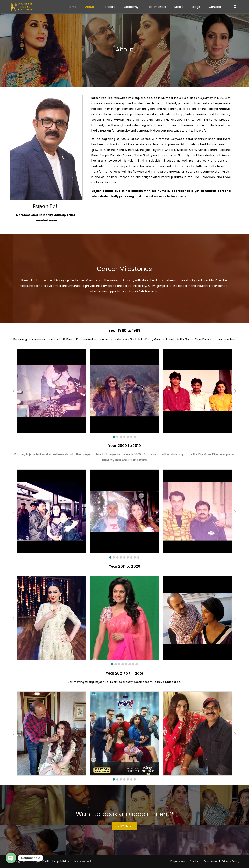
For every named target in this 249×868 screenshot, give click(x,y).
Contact (215, 7)
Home (72, 7)
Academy (131, 7)
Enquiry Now (178, 861)
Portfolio (109, 7)
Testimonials (157, 7)
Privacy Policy (230, 861)
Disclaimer (211, 861)
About (90, 7)
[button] (114, 437)
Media (179, 7)
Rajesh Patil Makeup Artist (49, 861)
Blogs (196, 7)
